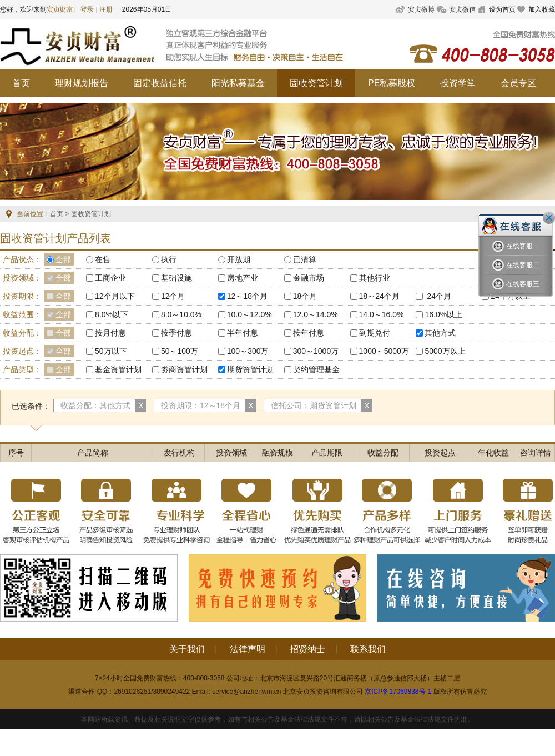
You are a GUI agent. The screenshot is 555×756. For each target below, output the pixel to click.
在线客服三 (516, 284)
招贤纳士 (307, 649)
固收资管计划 (316, 83)
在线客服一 (516, 246)
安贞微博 (421, 9)
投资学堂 (458, 83)
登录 (87, 9)
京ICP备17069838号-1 (398, 692)
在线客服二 (516, 265)
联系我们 (368, 649)
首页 (21, 83)
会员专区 (518, 83)
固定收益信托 (160, 83)
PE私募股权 (392, 83)
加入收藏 (542, 9)
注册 (106, 9)
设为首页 (502, 9)
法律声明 (248, 649)
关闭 (549, 218)
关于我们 (187, 649)
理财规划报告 (82, 83)
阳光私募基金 (238, 83)
